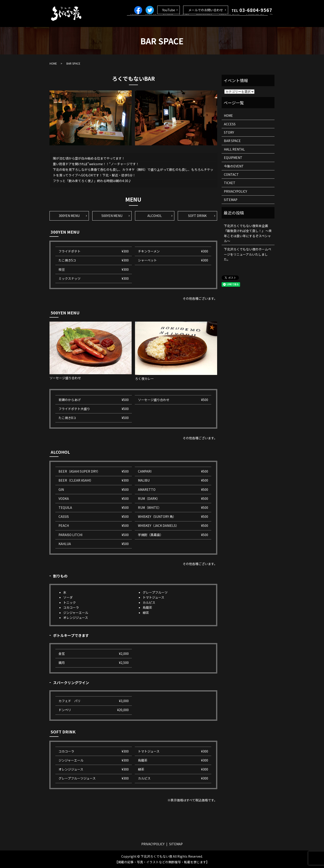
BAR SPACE (210, 21)
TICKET (230, 183)
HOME (150, 21)
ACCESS (164, 21)
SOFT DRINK (197, 216)
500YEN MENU (112, 216)
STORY (179, 21)
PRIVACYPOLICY (235, 191)
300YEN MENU (69, 216)
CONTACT (231, 174)
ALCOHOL (155, 216)
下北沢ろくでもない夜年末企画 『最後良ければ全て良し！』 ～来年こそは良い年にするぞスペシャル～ (248, 233)
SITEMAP (231, 200)
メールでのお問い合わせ (206, 10)
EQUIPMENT (257, 21)
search (271, 21)
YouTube (169, 10)
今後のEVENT (234, 166)
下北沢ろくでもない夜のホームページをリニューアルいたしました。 (247, 254)
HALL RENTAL (233, 21)
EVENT (193, 21)
